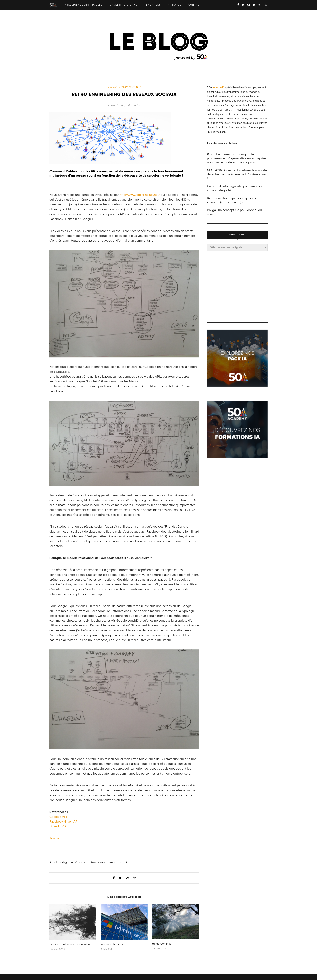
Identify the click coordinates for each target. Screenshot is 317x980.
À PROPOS (175, 5)
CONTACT (195, 5)
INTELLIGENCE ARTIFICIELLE (83, 5)
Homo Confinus (162, 944)
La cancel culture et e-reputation (70, 945)
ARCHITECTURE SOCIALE (124, 87)
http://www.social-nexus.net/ (140, 195)
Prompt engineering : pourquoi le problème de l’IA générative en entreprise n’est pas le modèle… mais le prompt (237, 158)
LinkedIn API (58, 827)
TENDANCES (153, 5)
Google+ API (58, 817)
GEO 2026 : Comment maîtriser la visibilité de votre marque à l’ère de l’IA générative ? (237, 174)
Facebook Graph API (64, 822)
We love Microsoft (112, 945)
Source (54, 839)
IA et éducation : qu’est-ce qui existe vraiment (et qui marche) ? (233, 200)
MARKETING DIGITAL (124, 5)
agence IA (219, 87)
